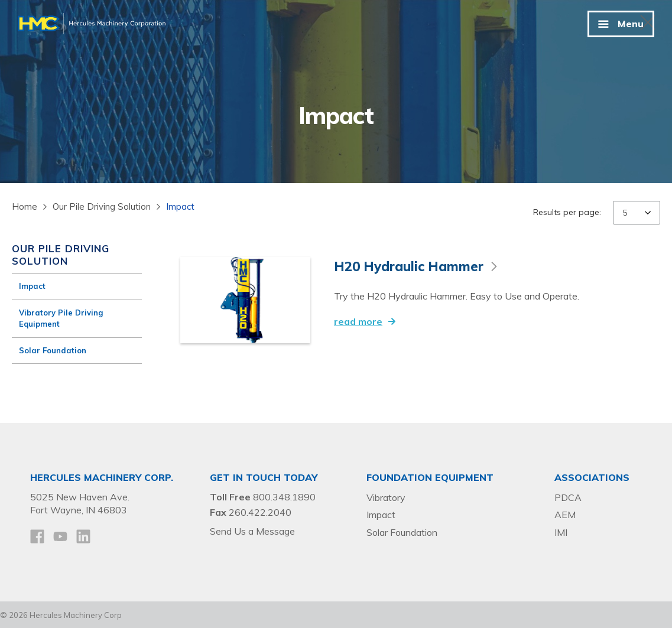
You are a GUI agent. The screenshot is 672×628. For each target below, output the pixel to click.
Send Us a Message (252, 530)
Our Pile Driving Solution (102, 206)
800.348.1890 (284, 496)
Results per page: (567, 212)
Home (25, 206)
